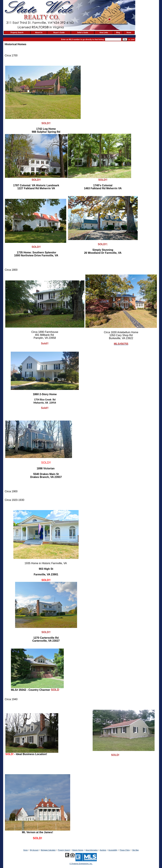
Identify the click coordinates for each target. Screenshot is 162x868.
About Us (39, 33)
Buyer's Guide (59, 33)
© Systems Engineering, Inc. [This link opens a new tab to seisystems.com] (81, 864)
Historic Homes (78, 850)
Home (129, 33)
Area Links (104, 33)
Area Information (92, 850)
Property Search (17, 33)
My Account (34, 850)
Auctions (103, 850)
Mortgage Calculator (48, 850)
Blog (118, 33)
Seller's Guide (83, 33)
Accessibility (113, 850)
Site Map (135, 850)
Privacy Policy (125, 850)
